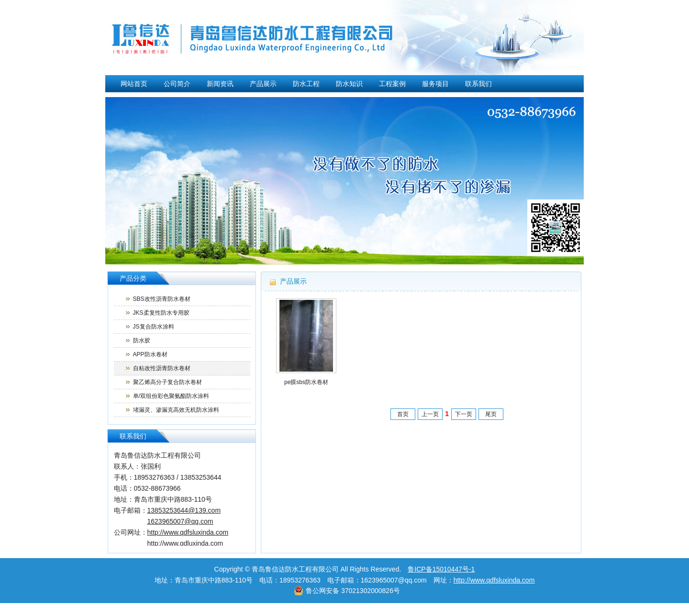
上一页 (430, 414)
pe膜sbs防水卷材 (306, 382)
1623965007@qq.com (180, 521)
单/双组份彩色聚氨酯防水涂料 (171, 396)
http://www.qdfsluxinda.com (494, 580)
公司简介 (177, 84)
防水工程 (306, 84)
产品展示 (263, 84)
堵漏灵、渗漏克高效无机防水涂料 (176, 410)
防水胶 (142, 341)
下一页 (464, 414)
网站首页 (134, 84)
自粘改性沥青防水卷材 (162, 368)
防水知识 (349, 84)
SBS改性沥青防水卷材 (162, 299)
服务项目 (435, 84)
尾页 (491, 414)
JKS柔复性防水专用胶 (161, 313)
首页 (403, 414)
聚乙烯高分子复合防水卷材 (167, 382)
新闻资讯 (220, 84)
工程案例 (392, 84)
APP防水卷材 (150, 354)
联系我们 (478, 84)
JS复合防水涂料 (154, 327)
